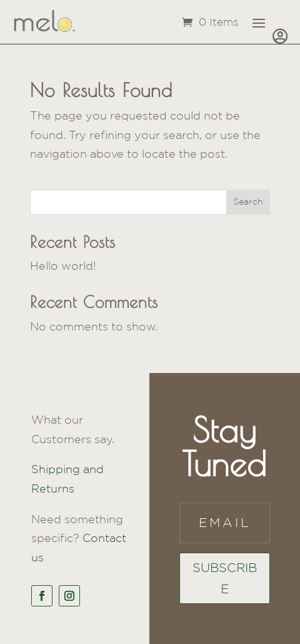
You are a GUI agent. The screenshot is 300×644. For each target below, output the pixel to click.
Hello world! (63, 265)
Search (248, 202)
